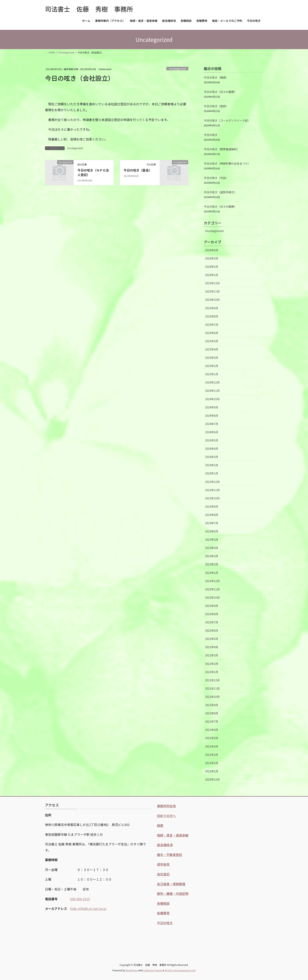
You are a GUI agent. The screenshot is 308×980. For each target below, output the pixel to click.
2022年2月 (212, 664)
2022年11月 (212, 589)
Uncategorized (177, 69)
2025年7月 (212, 325)
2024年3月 (212, 457)
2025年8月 (212, 316)
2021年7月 (212, 721)
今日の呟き (211, 135)
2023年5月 (212, 540)
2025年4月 (212, 349)
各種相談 (163, 903)
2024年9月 (212, 407)
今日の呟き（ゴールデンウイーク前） (227, 120)
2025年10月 (212, 300)
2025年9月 (212, 308)
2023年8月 (212, 515)
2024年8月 (212, 416)
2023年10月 (212, 498)
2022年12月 (212, 581)
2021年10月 (212, 697)
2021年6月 (212, 730)
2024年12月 (212, 382)
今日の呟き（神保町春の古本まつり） (227, 163)
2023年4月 (212, 548)
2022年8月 (212, 614)
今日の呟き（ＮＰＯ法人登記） (93, 172)
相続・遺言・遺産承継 (173, 835)
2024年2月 (212, 465)
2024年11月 (212, 391)
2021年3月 (212, 755)
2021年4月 (212, 746)
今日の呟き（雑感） (216, 77)
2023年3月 (212, 556)
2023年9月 (212, 507)
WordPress (132, 970)
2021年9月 (212, 705)
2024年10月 (212, 399)
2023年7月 (212, 523)
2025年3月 (212, 358)
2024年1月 (212, 473)
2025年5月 (212, 341)
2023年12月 (212, 482)
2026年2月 (212, 267)
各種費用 (163, 913)
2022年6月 (212, 630)
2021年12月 (212, 680)
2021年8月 (212, 713)
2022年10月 (212, 597)
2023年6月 (212, 531)
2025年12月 (212, 283)
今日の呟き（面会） (138, 170)
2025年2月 (212, 366)
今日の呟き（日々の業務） (220, 92)
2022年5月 (212, 639)
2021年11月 (212, 688)
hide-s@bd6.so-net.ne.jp (88, 908)
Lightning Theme (153, 970)
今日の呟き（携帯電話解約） (222, 149)
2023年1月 (212, 573)
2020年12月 (212, 779)
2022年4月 (212, 647)
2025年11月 (212, 291)
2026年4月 (212, 250)
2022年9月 (212, 606)
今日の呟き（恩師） (216, 106)
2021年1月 (212, 771)
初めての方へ (166, 816)
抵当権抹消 (165, 845)
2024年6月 (212, 432)
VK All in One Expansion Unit (180, 970)
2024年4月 (212, 449)
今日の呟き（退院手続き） (220, 192)
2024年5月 (212, 440)
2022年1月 (212, 672)
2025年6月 (212, 333)
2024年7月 (212, 424)
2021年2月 (212, 763)
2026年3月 (212, 258)
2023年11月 (212, 490)
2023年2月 (212, 564)
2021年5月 (212, 738)
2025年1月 (212, 374)
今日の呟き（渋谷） (216, 178)
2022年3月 (212, 655)
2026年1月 (212, 275)
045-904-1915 (80, 899)
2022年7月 (212, 622)
